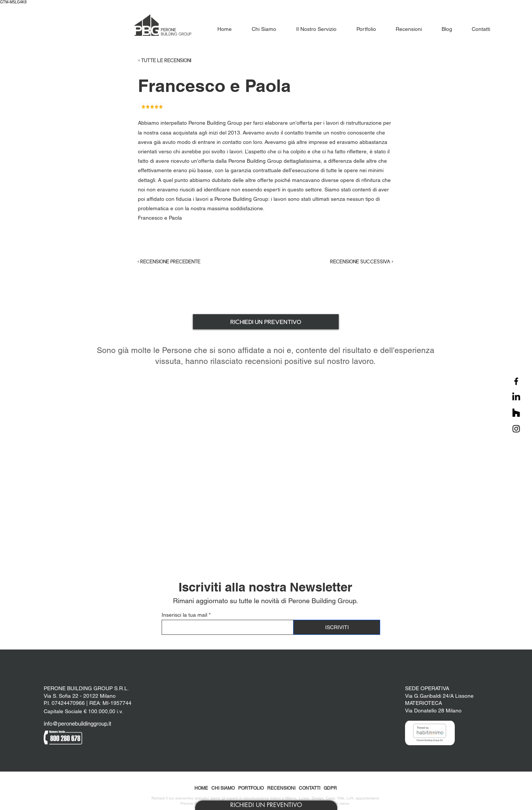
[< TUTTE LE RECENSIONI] (180, 61)
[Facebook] (516, 381)
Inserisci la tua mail (184, 615)
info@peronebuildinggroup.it (77, 724)
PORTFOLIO (251, 788)
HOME (201, 788)
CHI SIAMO (223, 788)
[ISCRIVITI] (337, 627)
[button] (266, 805)
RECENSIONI (281, 788)
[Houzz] (516, 413)
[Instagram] (516, 429)
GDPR (330, 788)
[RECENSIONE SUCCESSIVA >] (356, 262)
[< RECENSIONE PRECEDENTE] (176, 262)
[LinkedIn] (516, 397)
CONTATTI (310, 788)
